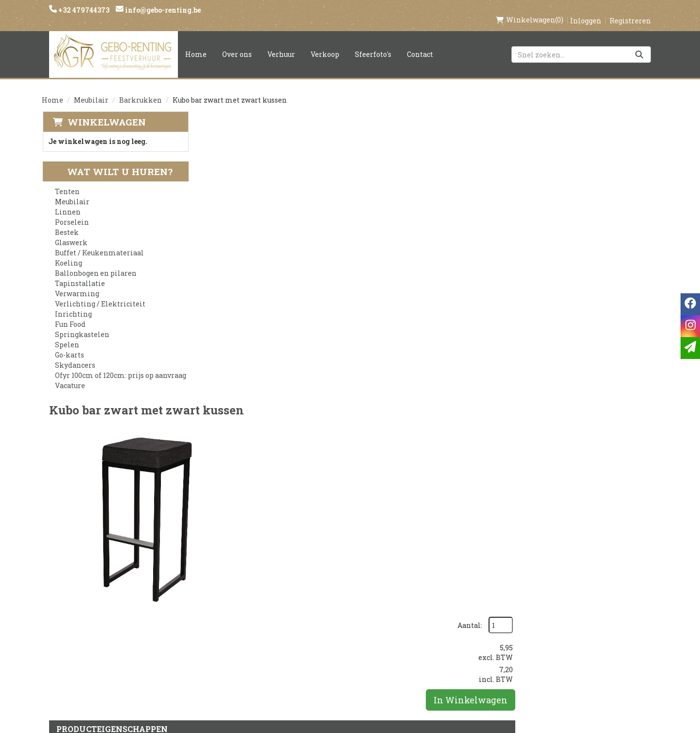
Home (196, 44)
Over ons (237, 44)
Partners (222, 606)
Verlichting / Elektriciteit (100, 294)
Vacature (70, 376)
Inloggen (586, 10)
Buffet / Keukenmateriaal (99, 243)
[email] (690, 348)
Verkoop (325, 44)
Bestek (66, 223)
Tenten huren (334, 656)
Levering (324, 590)
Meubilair (91, 90)
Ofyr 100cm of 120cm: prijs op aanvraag (120, 366)
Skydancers (75, 355)
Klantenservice (441, 590)
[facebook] (519, 594)
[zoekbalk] (581, 44)
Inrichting (73, 304)
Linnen (67, 202)
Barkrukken (140, 90)
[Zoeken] (639, 44)
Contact (420, 44)
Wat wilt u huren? (112, 162)
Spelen (67, 335)
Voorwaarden (232, 623)
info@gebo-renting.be (162, 10)
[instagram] (539, 594)
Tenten (67, 182)
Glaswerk (71, 233)
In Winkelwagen (606, 206)
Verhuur (281, 44)
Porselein (71, 212)
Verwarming (77, 284)
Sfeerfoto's (373, 44)
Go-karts (69, 345)
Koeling (68, 253)
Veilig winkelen (339, 606)
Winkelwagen (106, 112)
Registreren (630, 10)
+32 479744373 (83, 10)
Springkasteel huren (348, 672)
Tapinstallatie (79, 274)
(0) (530, 10)
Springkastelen (82, 325)
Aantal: (605, 132)
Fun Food (70, 314)
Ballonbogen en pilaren (95, 263)
